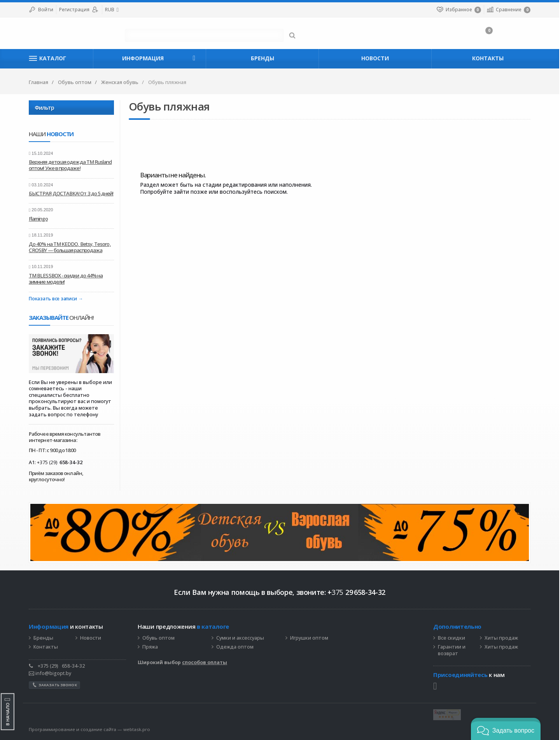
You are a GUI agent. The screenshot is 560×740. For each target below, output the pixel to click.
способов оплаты (205, 662)
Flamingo (39, 219)
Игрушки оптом (310, 638)
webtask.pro (137, 729)
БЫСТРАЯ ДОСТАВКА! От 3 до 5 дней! (72, 193)
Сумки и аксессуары (241, 638)
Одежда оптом (235, 647)
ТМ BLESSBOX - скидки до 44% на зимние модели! (66, 279)
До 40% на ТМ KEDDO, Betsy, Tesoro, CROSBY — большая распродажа (70, 247)
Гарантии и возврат (452, 650)
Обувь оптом (159, 638)
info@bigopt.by (50, 673)
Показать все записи (53, 299)
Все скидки (452, 638)
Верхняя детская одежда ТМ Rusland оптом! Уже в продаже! (71, 165)
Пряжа (150, 647)
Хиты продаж (502, 638)
